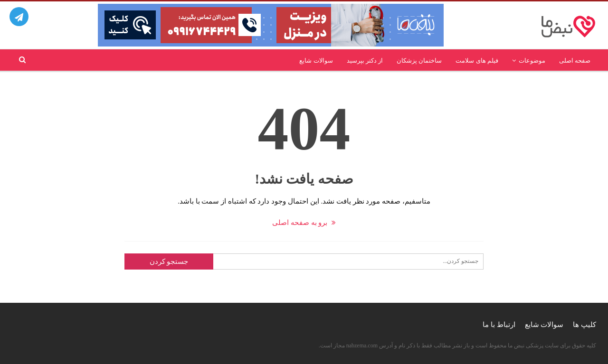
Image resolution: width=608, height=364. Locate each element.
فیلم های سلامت (477, 61)
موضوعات (532, 61)
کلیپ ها (584, 325)
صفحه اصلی (575, 61)
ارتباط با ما (499, 325)
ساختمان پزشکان (419, 61)
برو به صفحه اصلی (304, 223)
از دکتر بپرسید (365, 61)
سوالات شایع (316, 61)
